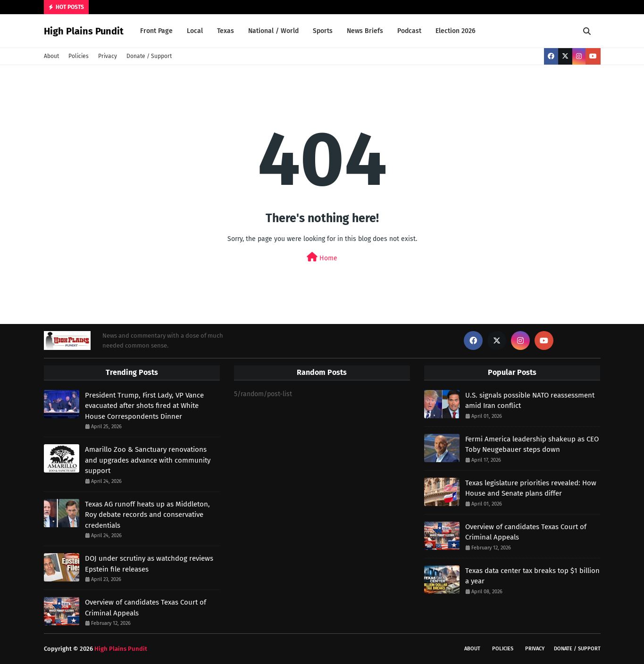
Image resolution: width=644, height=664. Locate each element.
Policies (79, 56)
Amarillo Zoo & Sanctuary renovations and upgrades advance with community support (148, 460)
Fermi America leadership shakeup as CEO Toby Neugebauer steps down (532, 444)
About (51, 56)
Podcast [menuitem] (409, 31)
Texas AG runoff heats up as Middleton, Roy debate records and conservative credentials (147, 515)
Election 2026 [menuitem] (456, 31)
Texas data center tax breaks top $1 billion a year (532, 576)
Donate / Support (149, 56)
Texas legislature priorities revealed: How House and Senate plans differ (531, 488)
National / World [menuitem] (273, 31)
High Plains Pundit (84, 31)
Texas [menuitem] (226, 31)
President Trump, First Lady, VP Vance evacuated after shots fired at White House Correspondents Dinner (144, 406)
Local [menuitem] (195, 31)
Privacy (108, 56)
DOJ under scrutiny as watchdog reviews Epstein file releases (149, 564)
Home (322, 257)
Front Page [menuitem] (156, 31)
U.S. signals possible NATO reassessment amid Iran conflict (530, 401)
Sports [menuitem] (323, 31)
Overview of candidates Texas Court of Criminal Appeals (146, 608)
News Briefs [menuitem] (365, 31)
